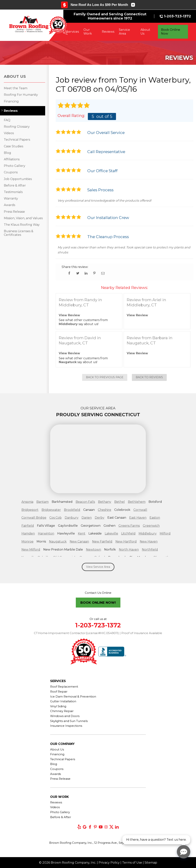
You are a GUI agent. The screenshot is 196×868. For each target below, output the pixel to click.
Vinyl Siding (58, 706)
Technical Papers (17, 140)
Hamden (28, 533)
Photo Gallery (15, 166)
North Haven (129, 550)
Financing (11, 101)
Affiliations (12, 159)
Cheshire (105, 510)
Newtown (94, 550)
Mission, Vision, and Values (23, 218)
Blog (7, 153)
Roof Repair (59, 692)
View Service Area (98, 567)
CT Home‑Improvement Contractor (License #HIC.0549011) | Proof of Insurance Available (98, 633)
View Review (69, 315)
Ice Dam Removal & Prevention (73, 696)
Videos (9, 133)
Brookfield (72, 510)
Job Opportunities (18, 179)
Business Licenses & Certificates (19, 233)
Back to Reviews (149, 377)
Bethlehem (137, 502)
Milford (165, 533)
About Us (145, 32)
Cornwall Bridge (34, 518)
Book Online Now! (98, 603)
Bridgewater (51, 510)
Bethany (105, 502)
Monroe (27, 541)
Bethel (120, 502)
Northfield (150, 550)
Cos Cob (56, 518)
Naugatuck (68, 362)
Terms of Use (132, 863)
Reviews (108, 32)
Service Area (124, 32)
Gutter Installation (63, 701)
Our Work (88, 32)
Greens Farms (129, 526)
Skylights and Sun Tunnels (69, 721)
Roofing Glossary (17, 127)
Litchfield (128, 533)
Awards (9, 205)
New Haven (149, 541)
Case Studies (13, 146)
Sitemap (151, 863)
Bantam (42, 502)
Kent (82, 533)
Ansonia (27, 502)
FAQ (7, 120)
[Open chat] (184, 852)
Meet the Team (16, 88)
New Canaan (79, 541)
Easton (155, 518)
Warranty (11, 198)
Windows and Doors (65, 716)
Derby (100, 518)
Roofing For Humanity (21, 95)
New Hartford (126, 541)
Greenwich (151, 526)
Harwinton (46, 533)
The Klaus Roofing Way (22, 225)
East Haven (138, 518)
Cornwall (140, 510)
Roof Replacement (64, 687)
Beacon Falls (85, 502)
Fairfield (28, 526)
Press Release (14, 212)
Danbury (72, 518)
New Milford (31, 550)
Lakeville (111, 533)
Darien (87, 518)
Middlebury (68, 324)
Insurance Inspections (66, 726)
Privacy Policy (109, 863)
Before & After (15, 185)
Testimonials (13, 192)
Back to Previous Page (105, 377)
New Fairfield (102, 541)
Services (73, 32)
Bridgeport (30, 510)
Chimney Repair (62, 711)
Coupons (11, 172)
